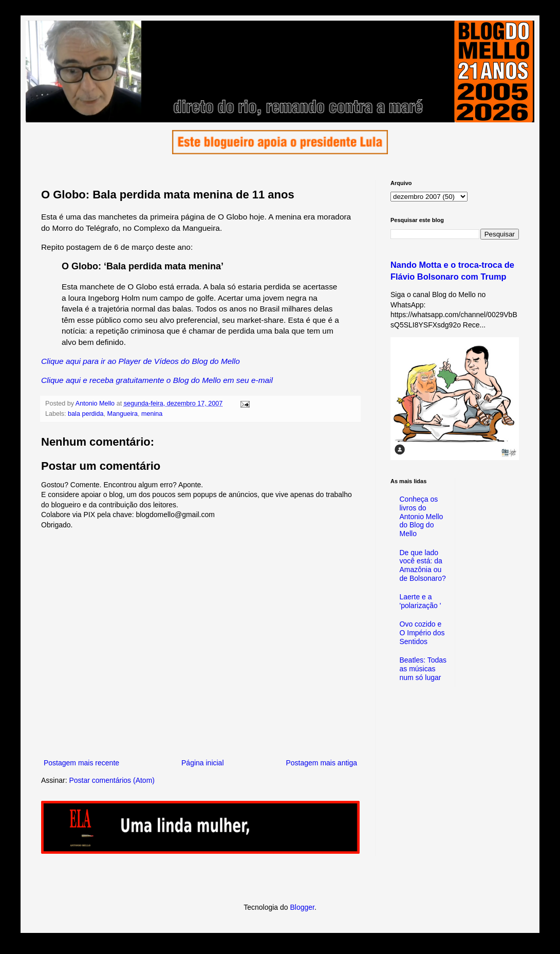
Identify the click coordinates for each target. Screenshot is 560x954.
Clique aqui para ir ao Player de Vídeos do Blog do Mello (141, 361)
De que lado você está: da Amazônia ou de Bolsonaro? (423, 565)
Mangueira (122, 414)
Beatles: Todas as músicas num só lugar (423, 669)
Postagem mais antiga (321, 763)
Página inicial (203, 763)
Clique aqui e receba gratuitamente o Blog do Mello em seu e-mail (157, 380)
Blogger (302, 907)
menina (152, 414)
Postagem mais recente (81, 763)
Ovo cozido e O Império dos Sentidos (422, 633)
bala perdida (86, 414)
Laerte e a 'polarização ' (421, 601)
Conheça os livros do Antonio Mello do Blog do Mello (422, 516)
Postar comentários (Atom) (112, 780)
